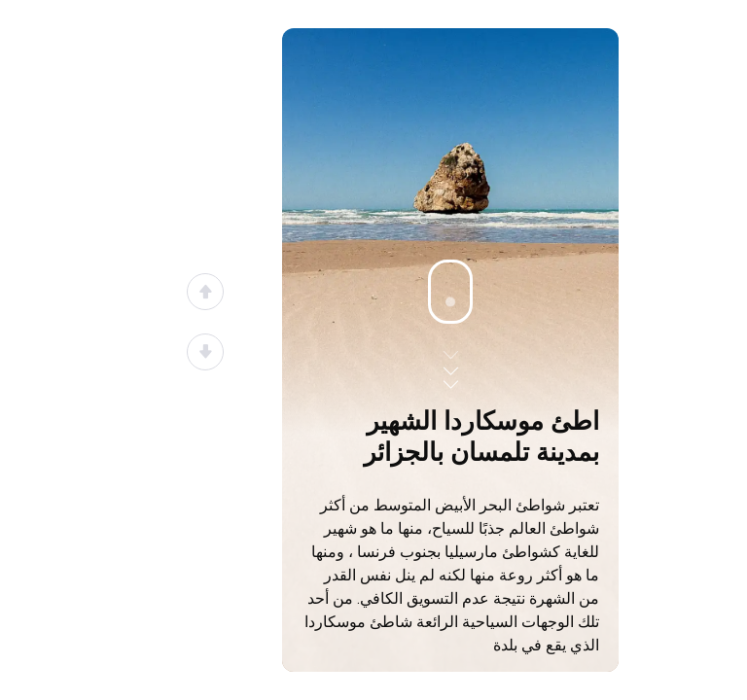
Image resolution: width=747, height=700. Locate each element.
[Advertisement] (450, 269)
